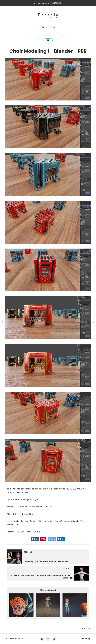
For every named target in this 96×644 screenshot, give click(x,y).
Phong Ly (48, 15)
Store (54, 27)
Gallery (43, 27)
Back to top (86, 639)
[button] (86, 629)
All (48, 40)
